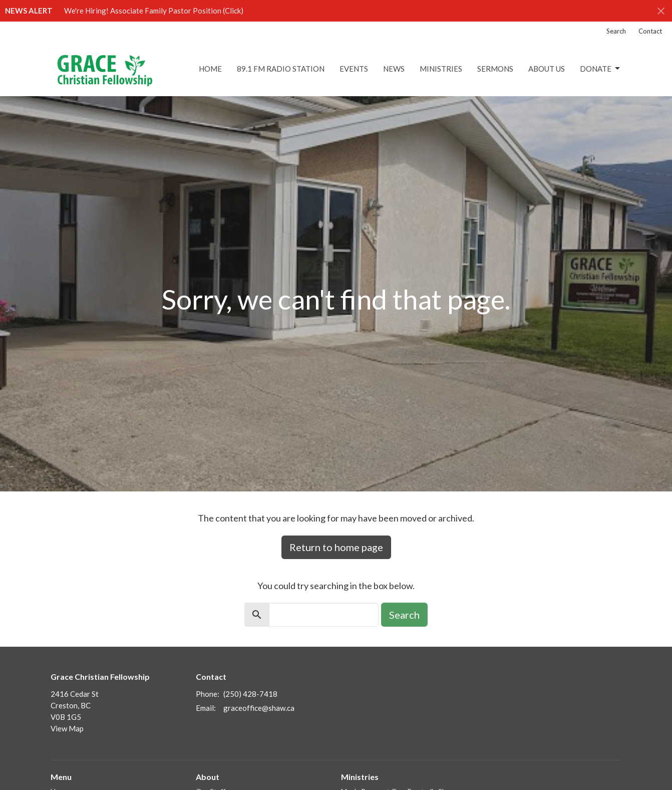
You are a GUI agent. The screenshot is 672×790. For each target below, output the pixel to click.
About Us (547, 69)
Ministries (441, 69)
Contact (650, 31)
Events (354, 69)
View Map (67, 728)
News (394, 69)
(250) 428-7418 (250, 694)
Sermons (495, 69)
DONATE (601, 69)
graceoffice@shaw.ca (259, 708)
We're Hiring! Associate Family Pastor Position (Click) (154, 11)
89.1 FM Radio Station (281, 69)
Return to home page (336, 547)
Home (210, 69)
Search (616, 31)
